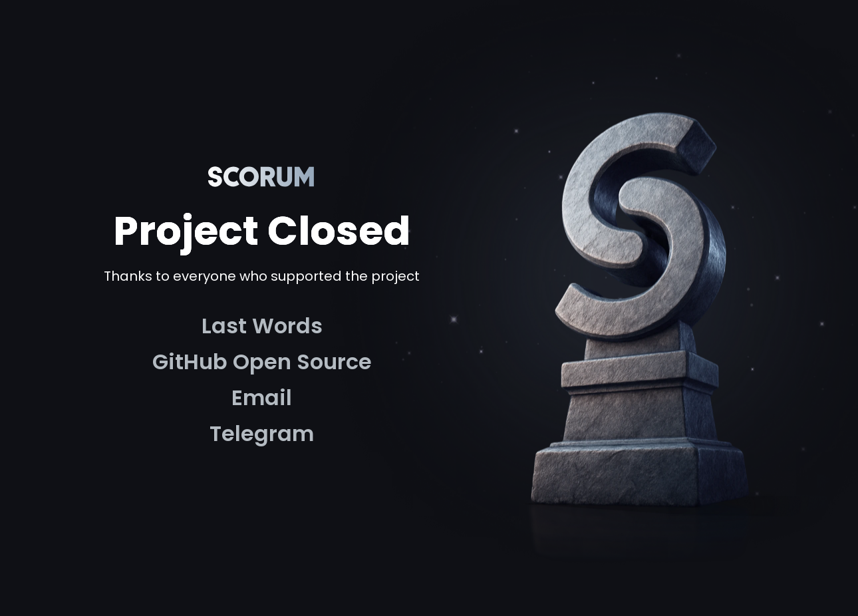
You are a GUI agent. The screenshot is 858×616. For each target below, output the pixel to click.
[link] (262, 326)
